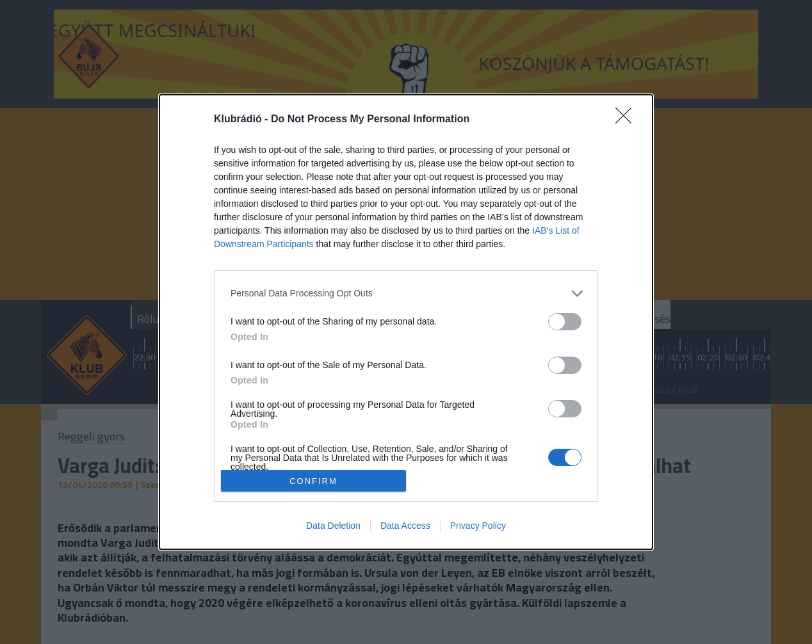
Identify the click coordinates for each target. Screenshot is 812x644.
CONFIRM (313, 480)
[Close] (628, 120)
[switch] (565, 322)
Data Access (405, 526)
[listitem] (406, 294)
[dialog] (406, 322)
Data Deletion (333, 526)
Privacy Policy (478, 526)
